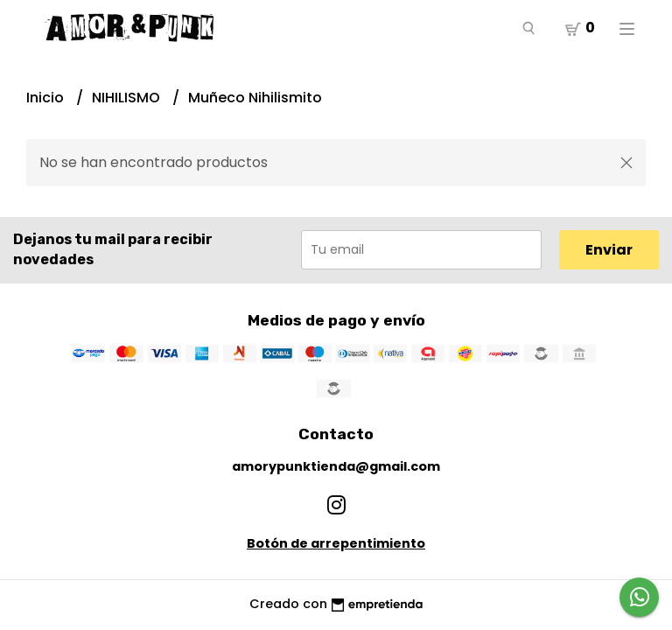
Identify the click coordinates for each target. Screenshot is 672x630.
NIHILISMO (128, 98)
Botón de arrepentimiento (336, 543)
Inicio (47, 98)
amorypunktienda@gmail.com (336, 466)
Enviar (609, 250)
